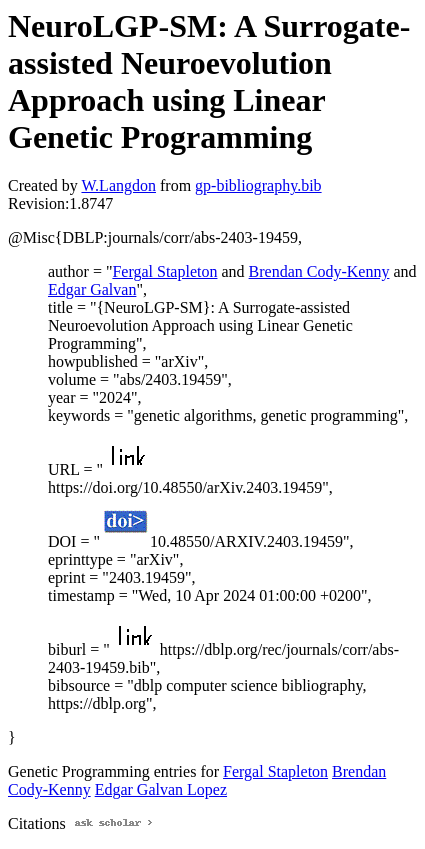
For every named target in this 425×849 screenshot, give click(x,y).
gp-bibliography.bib (258, 185)
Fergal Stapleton (164, 271)
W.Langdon (118, 185)
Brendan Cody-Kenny (319, 271)
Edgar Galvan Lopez (161, 789)
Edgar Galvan (92, 289)
